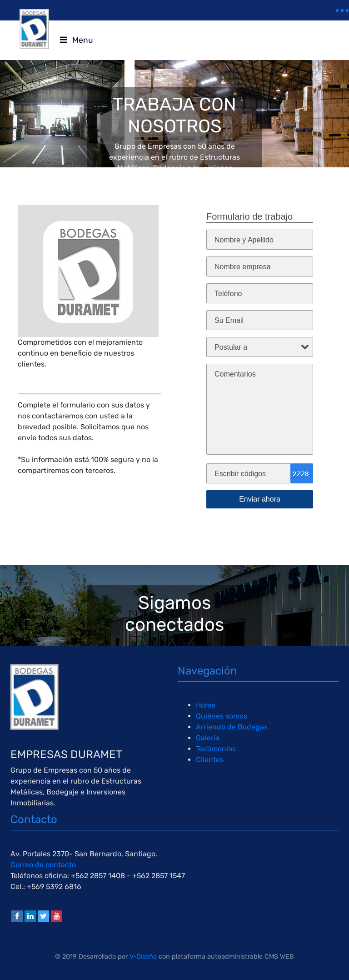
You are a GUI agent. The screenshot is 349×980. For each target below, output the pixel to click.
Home (206, 705)
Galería (208, 738)
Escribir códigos (240, 474)
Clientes (210, 760)
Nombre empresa (243, 267)
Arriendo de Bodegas (232, 727)
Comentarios (235, 374)
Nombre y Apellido (244, 240)
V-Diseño (143, 957)
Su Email (229, 320)
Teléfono (228, 294)
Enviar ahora (260, 499)
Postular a (231, 347)
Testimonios (216, 749)
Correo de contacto (43, 865)
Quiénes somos (222, 716)
